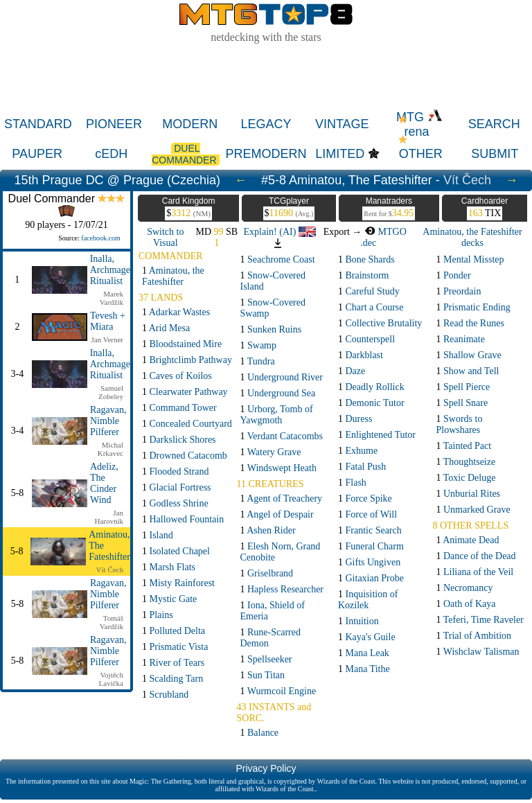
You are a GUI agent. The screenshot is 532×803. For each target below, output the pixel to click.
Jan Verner (107, 339)
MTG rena (419, 124)
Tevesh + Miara (108, 321)
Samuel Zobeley (111, 392)
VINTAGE (342, 124)
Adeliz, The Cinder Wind (104, 483)
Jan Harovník (109, 517)
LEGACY (266, 124)
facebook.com (100, 238)
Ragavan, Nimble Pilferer (108, 421)
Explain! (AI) (280, 232)
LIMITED (340, 154)
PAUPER (37, 154)
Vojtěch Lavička (111, 679)
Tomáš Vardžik (112, 622)
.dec (368, 243)
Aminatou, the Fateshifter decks (472, 237)
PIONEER (114, 124)
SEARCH (494, 124)
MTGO (385, 232)
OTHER (421, 154)
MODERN (190, 124)
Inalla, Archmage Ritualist (110, 270)
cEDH (111, 154)
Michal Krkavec (110, 449)
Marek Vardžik (112, 298)
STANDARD (38, 124)
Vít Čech (467, 180)
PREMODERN (266, 154)
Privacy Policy (266, 768)
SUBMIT (495, 154)
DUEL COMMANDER (185, 154)
